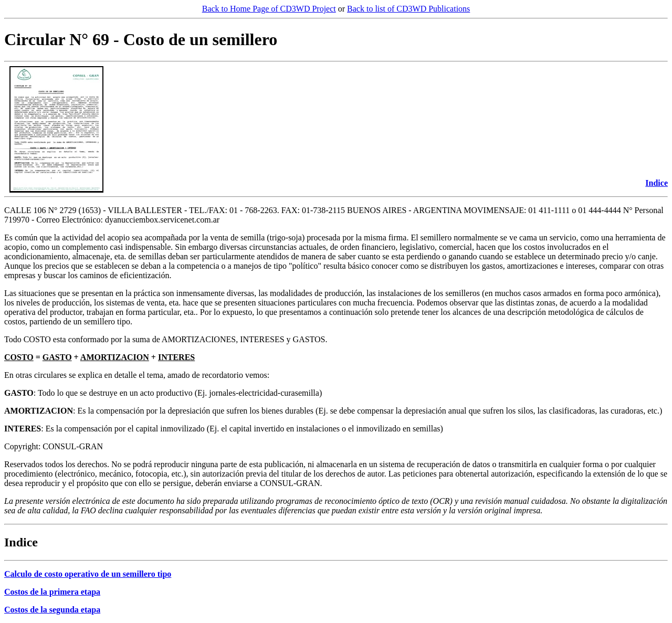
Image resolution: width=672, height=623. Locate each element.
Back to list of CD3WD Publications (408, 9)
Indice (657, 183)
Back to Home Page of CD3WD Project (269, 9)
